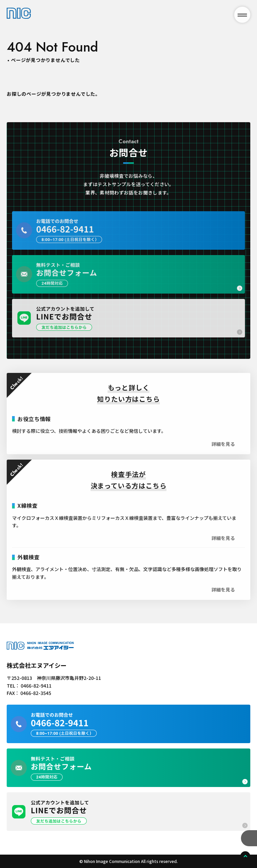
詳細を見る (223, 449)
